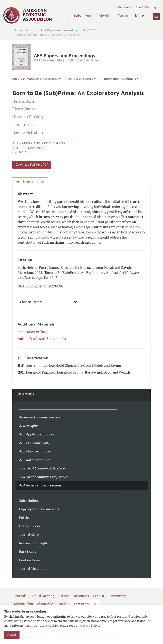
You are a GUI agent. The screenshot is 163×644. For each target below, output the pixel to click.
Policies (25, 518)
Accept (12, 635)
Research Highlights (34, 543)
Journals (74, 16)
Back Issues (27, 552)
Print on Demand (32, 560)
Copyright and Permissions (39, 509)
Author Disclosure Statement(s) (42, 339)
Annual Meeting (99, 16)
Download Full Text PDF (32, 165)
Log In (155, 7)
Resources (81, 596)
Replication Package (33, 332)
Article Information (30, 182)
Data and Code (30, 526)
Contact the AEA (85, 604)
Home (18, 30)
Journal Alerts (29, 535)
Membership (125, 7)
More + (141, 16)
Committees (117, 596)
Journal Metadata (32, 569)
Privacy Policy (89, 626)
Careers (124, 16)
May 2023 (89, 30)
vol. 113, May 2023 (28, 148)
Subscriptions (29, 501)
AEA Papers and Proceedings (60, 30)
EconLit (99, 596)
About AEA (142, 7)
